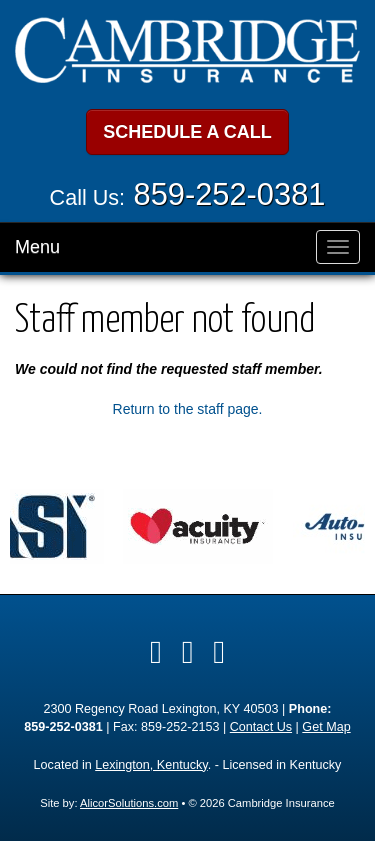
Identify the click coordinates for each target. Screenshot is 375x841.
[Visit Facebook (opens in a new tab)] (156, 652)
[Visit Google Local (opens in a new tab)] (219, 652)
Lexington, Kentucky (151, 765)
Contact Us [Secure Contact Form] (261, 727)
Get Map (326, 727)
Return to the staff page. (188, 409)
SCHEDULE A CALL (187, 132)
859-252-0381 (230, 194)
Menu (37, 247)
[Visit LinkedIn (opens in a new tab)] (188, 652)
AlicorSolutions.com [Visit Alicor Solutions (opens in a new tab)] (129, 803)
